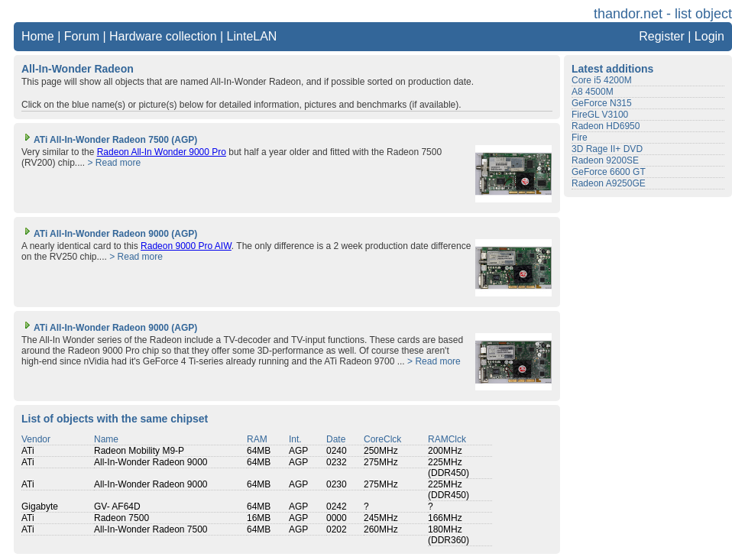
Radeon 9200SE (605, 160)
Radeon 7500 (121, 518)
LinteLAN (252, 36)
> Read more (114, 163)
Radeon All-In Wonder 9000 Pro (162, 152)
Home (38, 36)
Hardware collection (163, 36)
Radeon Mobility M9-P (139, 451)
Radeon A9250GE (609, 183)
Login (709, 36)
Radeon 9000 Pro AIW (186, 246)
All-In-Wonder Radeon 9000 (151, 462)
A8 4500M (593, 92)
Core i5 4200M (602, 80)
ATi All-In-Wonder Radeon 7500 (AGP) (109, 140)
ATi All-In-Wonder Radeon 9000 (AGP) (109, 234)
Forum (82, 36)
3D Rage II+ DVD (607, 149)
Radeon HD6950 (606, 126)
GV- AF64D (117, 507)
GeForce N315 (602, 103)
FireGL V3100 (600, 115)
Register (662, 36)
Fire (580, 138)
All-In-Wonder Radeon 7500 (151, 529)
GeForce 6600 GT (609, 172)
